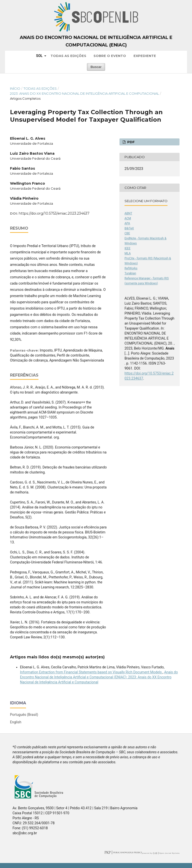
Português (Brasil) (24, 715)
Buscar (96, 67)
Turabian (130, 273)
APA (127, 223)
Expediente (145, 56)
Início (15, 88)
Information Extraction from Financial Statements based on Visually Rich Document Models (91, 672)
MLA (128, 253)
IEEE (127, 248)
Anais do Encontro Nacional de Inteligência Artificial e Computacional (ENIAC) (96, 41)
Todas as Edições (68, 56)
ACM (128, 218)
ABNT (128, 213)
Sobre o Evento (110, 56)
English (16, 722)
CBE (127, 233)
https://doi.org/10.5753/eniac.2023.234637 (54, 213)
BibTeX (129, 228)
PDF (130, 142)
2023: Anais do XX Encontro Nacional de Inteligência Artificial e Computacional (84, 93)
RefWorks (131, 268)
